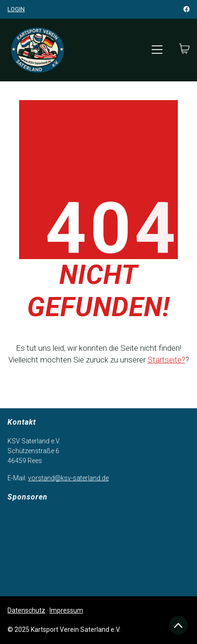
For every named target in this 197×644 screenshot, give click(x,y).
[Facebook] (186, 9)
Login (16, 9)
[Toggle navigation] (157, 50)
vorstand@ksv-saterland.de (68, 478)
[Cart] (184, 50)
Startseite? (166, 360)
